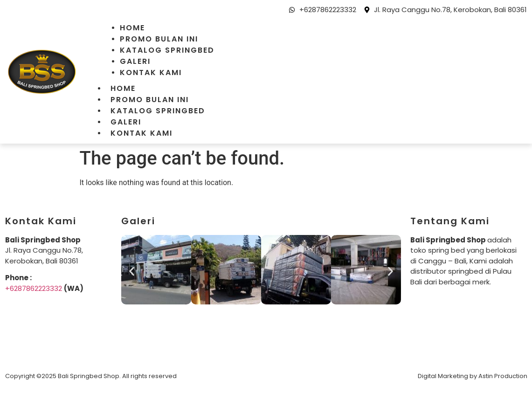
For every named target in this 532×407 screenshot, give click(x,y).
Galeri (135, 61)
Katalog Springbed (167, 50)
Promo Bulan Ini (159, 39)
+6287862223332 (34, 288)
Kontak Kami (151, 72)
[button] (132, 271)
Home (132, 28)
